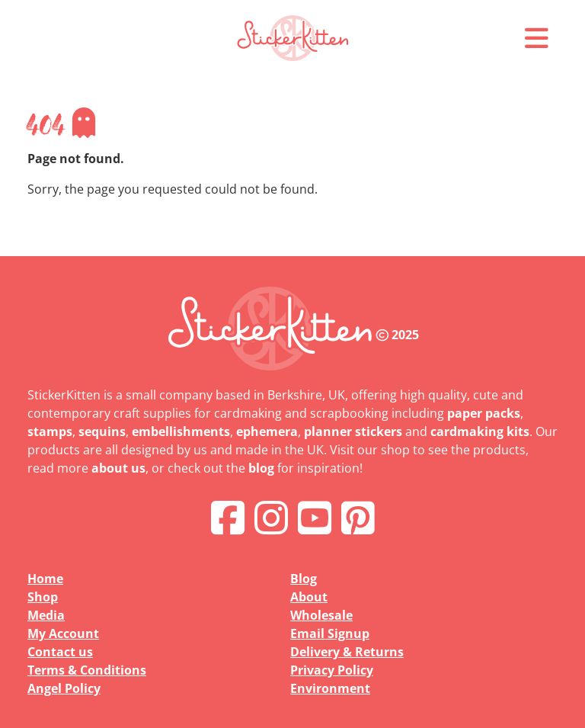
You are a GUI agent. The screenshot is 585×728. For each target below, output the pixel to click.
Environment (330, 688)
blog (261, 468)
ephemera (267, 431)
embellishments (181, 431)
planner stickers (353, 431)
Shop (43, 597)
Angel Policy (64, 688)
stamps (50, 431)
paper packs (484, 413)
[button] (536, 38)
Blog (304, 579)
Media (46, 615)
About (309, 597)
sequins (102, 431)
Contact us (60, 652)
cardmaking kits (480, 431)
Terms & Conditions (87, 670)
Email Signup (330, 633)
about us (118, 468)
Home (45, 579)
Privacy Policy (332, 670)
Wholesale (321, 615)
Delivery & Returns (347, 652)
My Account (63, 633)
